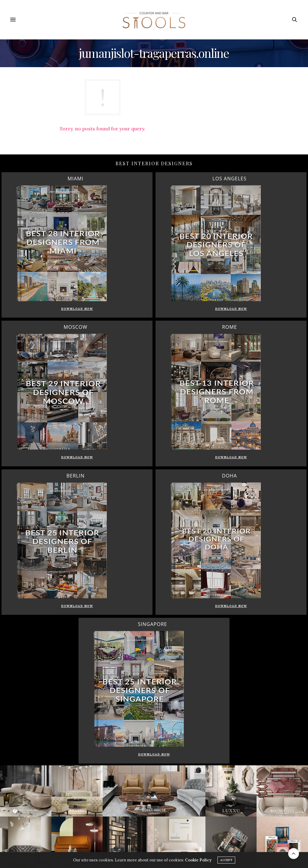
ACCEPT (226, 862)
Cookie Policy (198, 862)
